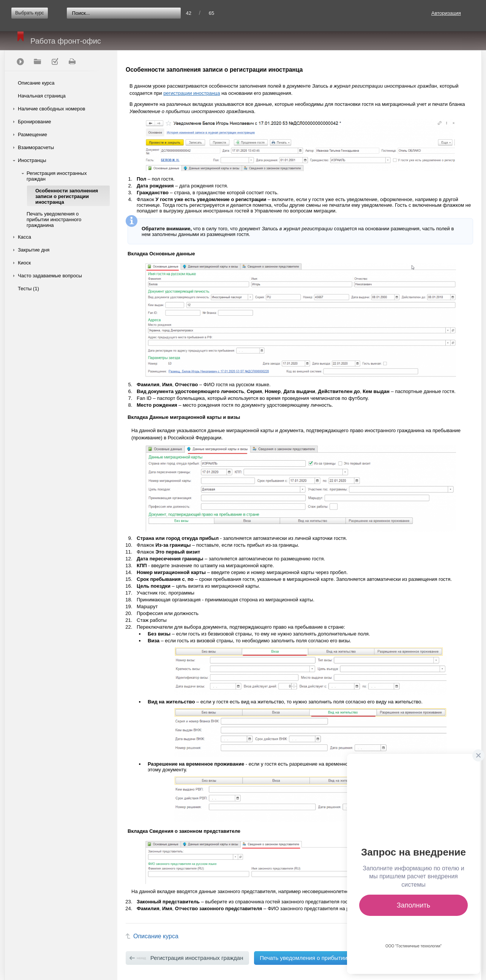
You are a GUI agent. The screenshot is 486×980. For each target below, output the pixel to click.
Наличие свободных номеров (51, 109)
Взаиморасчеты (36, 147)
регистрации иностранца (192, 93)
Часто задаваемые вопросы (50, 276)
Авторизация (446, 13)
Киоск (24, 263)
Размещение (32, 134)
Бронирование (35, 122)
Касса (24, 237)
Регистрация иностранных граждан (57, 176)
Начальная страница (42, 96)
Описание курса (36, 83)
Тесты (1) (28, 289)
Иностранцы (32, 160)
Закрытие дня (34, 250)
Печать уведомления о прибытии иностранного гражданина (54, 219)
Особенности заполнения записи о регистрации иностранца (67, 196)
